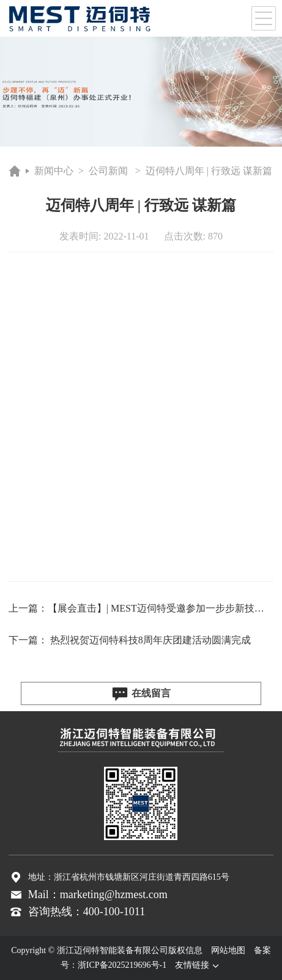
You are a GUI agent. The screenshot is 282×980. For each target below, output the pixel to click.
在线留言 (141, 694)
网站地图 (228, 950)
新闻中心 (54, 171)
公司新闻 (108, 171)
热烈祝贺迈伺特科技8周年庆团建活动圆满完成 (150, 640)
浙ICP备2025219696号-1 (122, 965)
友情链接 (198, 965)
